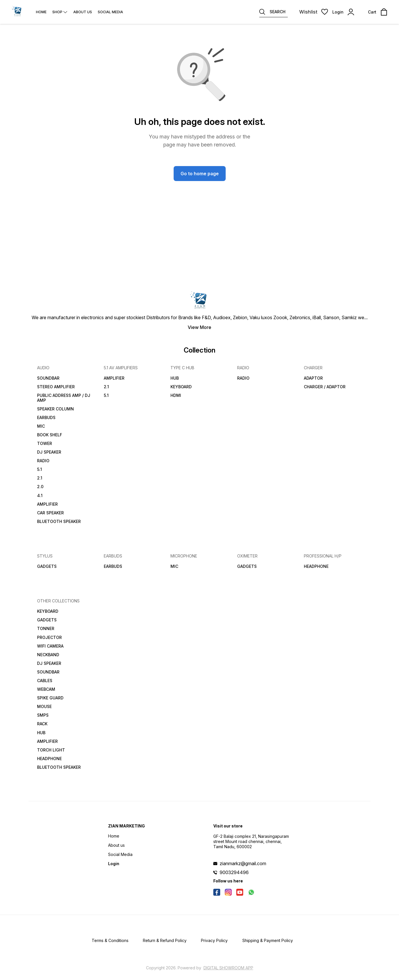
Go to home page (200, 174)
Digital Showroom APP (228, 968)
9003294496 (234, 872)
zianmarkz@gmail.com (243, 863)
